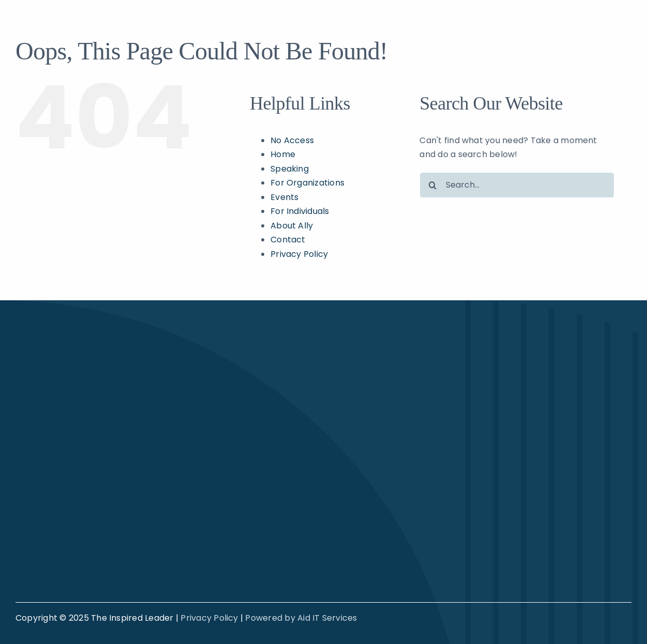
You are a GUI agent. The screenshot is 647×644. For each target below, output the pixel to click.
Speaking (290, 169)
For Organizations (307, 183)
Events (284, 197)
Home (283, 154)
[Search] (432, 185)
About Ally (292, 226)
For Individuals (300, 211)
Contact (288, 240)
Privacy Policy (299, 254)
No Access (292, 140)
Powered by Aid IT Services (301, 618)
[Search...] (517, 185)
